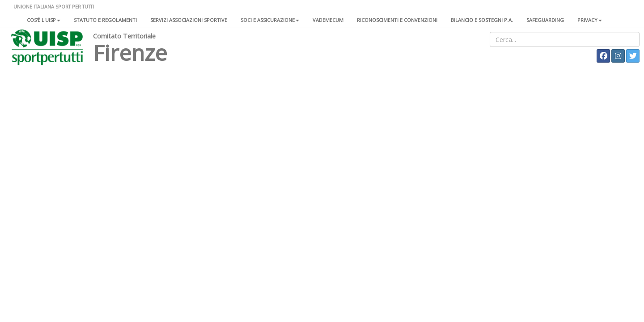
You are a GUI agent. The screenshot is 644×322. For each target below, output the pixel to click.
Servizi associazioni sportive (189, 20)
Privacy (590, 20)
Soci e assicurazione (270, 20)
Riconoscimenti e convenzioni (397, 20)
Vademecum (328, 20)
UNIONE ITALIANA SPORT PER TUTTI (54, 6)
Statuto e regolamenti (105, 20)
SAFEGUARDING (545, 20)
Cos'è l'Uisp (44, 20)
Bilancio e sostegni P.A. (482, 20)
